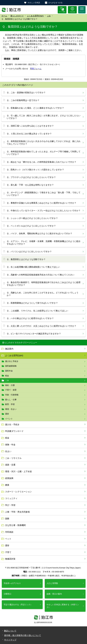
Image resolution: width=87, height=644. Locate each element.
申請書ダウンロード (14, 431)
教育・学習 (10, 404)
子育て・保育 (11, 390)
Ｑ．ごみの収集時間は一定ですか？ (23, 100)
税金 (7, 376)
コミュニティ (11, 498)
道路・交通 (10, 465)
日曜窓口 (7, 594)
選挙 (7, 414)
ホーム (4, 16)
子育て (8, 552)
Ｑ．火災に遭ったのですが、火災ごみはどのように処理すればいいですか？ (42, 326)
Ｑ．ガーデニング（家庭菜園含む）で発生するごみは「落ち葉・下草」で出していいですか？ (44, 194)
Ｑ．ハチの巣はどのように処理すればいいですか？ (30, 318)
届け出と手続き (12, 361)
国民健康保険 (11, 366)
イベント (9, 419)
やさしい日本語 (34, 3)
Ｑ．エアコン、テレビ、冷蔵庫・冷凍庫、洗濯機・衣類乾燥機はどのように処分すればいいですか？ (44, 243)
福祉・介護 (10, 385)
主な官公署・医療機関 (15, 525)
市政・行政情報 (12, 395)
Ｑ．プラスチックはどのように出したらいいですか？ (31, 177)
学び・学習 (10, 505)
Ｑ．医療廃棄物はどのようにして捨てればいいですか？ (32, 303)
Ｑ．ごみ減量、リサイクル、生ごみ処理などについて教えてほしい (37, 311)
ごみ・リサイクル (13, 458)
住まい (8, 451)
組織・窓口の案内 (54, 594)
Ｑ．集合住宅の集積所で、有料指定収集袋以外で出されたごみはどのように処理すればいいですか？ (44, 284)
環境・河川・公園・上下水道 (18, 471)
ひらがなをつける (56, 3)
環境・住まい (11, 409)
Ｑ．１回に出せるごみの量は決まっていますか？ (29, 134)
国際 (7, 519)
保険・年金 (10, 445)
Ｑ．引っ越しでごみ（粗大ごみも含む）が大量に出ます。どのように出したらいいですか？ (44, 117)
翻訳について (10, 631)
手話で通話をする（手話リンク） (18, 605)
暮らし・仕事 (11, 400)
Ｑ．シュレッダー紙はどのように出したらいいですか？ (32, 218)
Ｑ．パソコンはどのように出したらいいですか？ (29, 252)
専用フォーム (36, 69)
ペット (8, 539)
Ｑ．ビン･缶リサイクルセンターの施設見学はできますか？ (34, 334)
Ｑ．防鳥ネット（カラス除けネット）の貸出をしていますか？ (35, 170)
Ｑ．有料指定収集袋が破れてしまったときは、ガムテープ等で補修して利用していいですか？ (44, 153)
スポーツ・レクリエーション (18, 492)
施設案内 (9, 349)
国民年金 (9, 371)
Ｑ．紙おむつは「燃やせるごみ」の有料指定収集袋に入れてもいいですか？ (42, 162)
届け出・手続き (12, 424)
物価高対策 (10, 559)
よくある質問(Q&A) (35, 16)
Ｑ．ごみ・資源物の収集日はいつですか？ (26, 93)
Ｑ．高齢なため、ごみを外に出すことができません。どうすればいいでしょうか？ (43, 294)
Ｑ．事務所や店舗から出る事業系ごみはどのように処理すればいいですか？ (42, 203)
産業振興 (9, 478)
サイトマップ (10, 640)
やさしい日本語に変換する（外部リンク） (63, 606)
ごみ (49, 16)
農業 (7, 485)
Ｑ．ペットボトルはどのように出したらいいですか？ (31, 226)
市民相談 (9, 532)
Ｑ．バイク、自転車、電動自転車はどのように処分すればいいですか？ (39, 233)
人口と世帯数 (52, 583)
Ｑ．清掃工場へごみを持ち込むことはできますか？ (30, 126)
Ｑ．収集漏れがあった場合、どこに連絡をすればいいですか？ (35, 108)
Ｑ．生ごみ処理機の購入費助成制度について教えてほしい (33, 267)
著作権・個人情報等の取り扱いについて (23, 635)
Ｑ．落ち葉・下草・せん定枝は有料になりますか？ (30, 185)
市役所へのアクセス (12, 583)
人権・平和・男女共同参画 (17, 512)
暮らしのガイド (17, 16)
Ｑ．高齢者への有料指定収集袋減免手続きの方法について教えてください (40, 275)
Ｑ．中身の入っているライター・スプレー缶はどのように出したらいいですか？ (44, 211)
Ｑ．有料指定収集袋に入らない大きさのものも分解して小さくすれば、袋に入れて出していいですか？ (44, 143)
